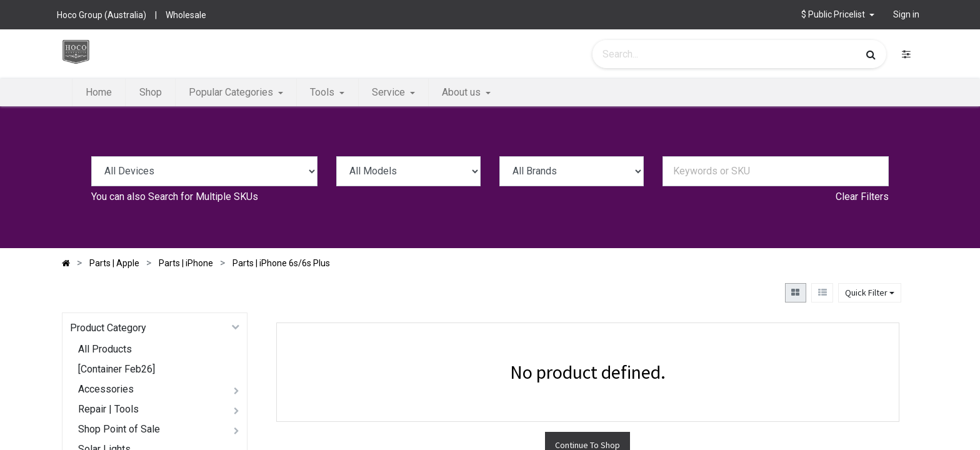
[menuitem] (99, 92)
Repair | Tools (108, 409)
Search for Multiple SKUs (203, 197)
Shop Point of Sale (119, 429)
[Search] (871, 54)
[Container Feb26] (117, 369)
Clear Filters (862, 197)
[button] (838, 15)
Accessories (106, 389)
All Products (105, 349)
